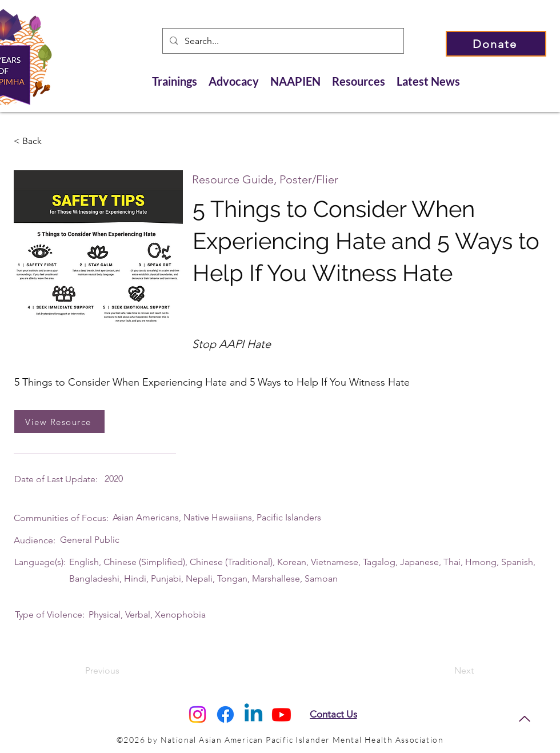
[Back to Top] (524, 719)
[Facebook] (225, 714)
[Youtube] (281, 714)
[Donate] (496, 44)
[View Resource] (59, 422)
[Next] (445, 671)
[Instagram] (197, 714)
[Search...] (282, 41)
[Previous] (123, 671)
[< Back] (51, 141)
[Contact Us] (333, 714)
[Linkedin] (253, 714)
